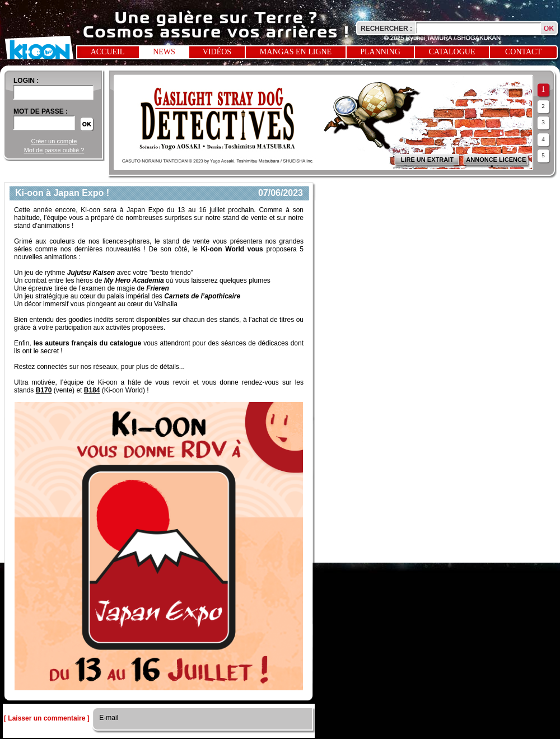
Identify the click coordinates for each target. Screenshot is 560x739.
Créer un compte (54, 141)
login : (26, 81)
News (164, 52)
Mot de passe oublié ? (54, 150)
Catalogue (452, 52)
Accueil (108, 52)
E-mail (108, 718)
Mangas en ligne (296, 52)
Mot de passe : (41, 111)
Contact (523, 52)
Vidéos (217, 52)
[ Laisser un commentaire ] (47, 718)
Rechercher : (386, 29)
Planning (380, 52)
